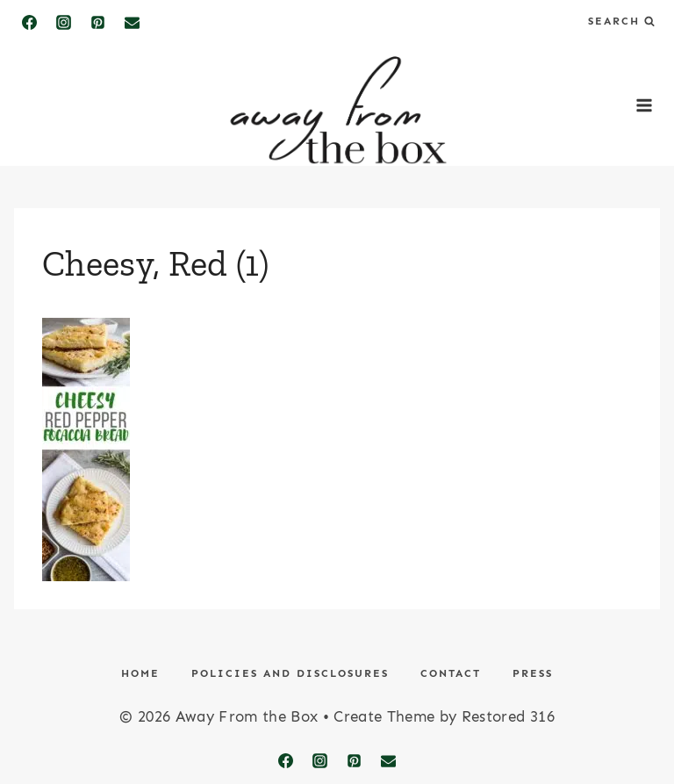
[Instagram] (63, 22)
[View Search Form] (621, 22)
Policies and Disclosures (290, 673)
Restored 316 (508, 716)
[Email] (132, 22)
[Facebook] (29, 22)
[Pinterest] (97, 22)
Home (140, 673)
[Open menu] (644, 105)
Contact (451, 673)
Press (533, 673)
